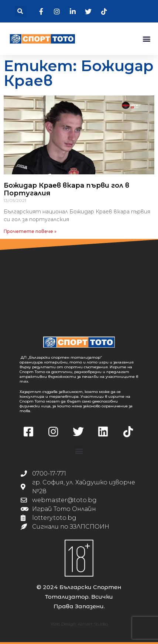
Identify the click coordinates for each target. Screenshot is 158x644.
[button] (20, 11)
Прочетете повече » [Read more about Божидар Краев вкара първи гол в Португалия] (30, 231)
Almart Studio (93, 624)
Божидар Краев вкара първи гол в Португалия (66, 189)
